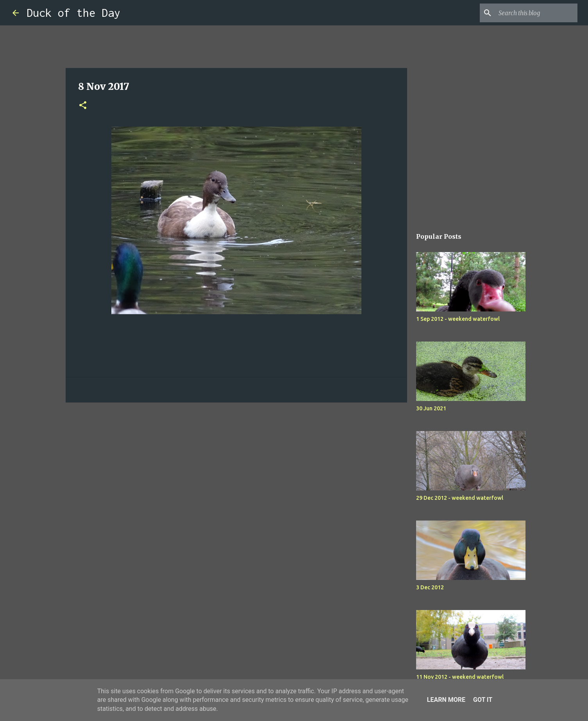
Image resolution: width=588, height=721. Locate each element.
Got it (483, 700)
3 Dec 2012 (430, 587)
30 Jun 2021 (431, 408)
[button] (83, 106)
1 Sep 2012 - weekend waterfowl (458, 319)
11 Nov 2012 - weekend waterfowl (460, 677)
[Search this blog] (536, 13)
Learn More (446, 700)
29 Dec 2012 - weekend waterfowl (460, 498)
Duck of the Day (73, 13)
